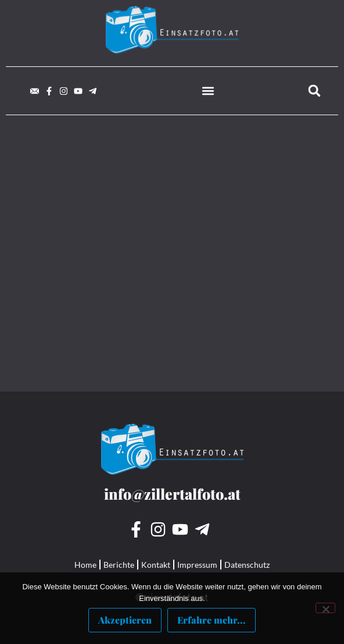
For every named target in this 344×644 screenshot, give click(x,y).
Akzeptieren (125, 620)
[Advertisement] (172, 221)
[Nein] (325, 608)
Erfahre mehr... (212, 620)
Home (85, 565)
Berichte (119, 565)
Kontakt (156, 565)
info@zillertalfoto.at (172, 494)
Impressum (197, 565)
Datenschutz (247, 565)
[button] (208, 91)
